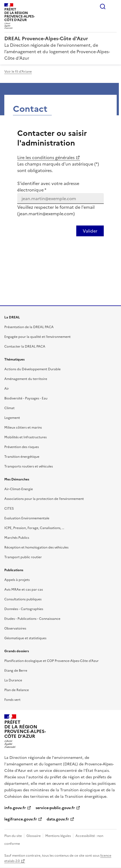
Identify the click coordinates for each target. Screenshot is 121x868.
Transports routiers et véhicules (29, 466)
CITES (9, 509)
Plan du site (13, 836)
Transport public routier (23, 557)
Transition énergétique (22, 457)
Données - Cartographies (24, 609)
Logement (12, 418)
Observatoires (15, 628)
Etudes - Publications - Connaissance (32, 619)
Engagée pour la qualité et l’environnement (37, 337)
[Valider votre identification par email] (90, 231)
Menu (113, 6)
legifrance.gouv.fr (21, 819)
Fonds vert (12, 700)
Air (7, 389)
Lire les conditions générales (46, 157)
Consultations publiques (23, 599)
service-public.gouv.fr (55, 808)
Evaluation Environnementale (27, 518)
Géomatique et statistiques (25, 638)
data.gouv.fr (58, 819)
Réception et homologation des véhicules (36, 547)
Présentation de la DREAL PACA (29, 327)
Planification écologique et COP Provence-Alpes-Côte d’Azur (51, 661)
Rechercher (103, 6)
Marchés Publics (17, 538)
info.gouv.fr (15, 808)
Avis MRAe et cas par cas (24, 590)
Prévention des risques (22, 447)
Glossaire (34, 836)
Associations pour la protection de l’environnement (44, 499)
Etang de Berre (16, 671)
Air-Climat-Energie (19, 489)
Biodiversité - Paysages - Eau (26, 398)
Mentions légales (58, 836)
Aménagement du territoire (26, 379)
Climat (9, 408)
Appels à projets (17, 580)
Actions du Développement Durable (32, 369)
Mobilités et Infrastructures (25, 437)
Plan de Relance (17, 690)
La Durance (13, 680)
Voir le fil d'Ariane (18, 72)
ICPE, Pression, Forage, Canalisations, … (34, 528)
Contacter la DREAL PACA (25, 346)
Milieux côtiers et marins (23, 428)
